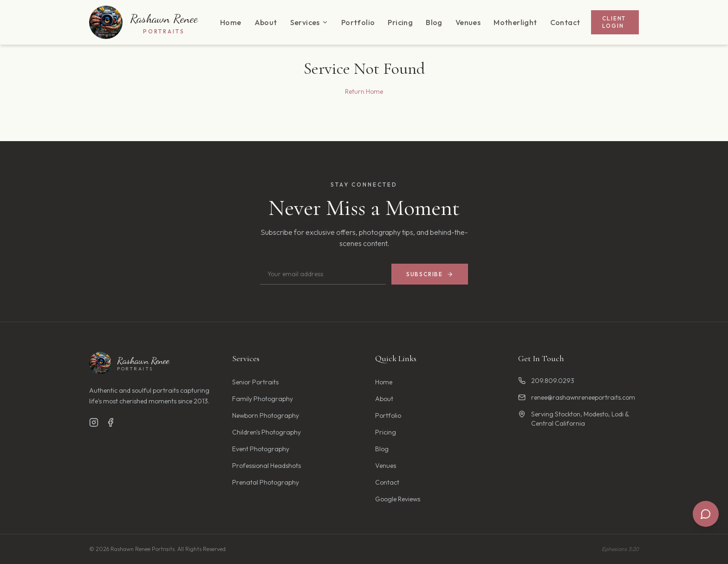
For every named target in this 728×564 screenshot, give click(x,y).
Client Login (614, 22)
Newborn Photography (266, 415)
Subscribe (430, 274)
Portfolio (358, 22)
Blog (434, 22)
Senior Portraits (255, 382)
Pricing (400, 22)
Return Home (364, 91)
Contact (565, 22)
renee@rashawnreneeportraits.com (577, 397)
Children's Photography (266, 432)
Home (231, 22)
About (266, 22)
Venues (468, 22)
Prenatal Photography (266, 482)
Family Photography (263, 399)
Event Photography (261, 449)
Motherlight (515, 22)
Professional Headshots (266, 466)
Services (309, 22)
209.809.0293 (546, 381)
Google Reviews (398, 499)
